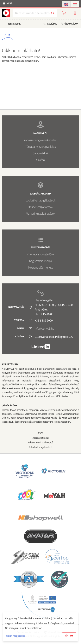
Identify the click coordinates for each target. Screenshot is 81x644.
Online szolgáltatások (40, 207)
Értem (69, 636)
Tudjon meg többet (15, 636)
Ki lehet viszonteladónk (40, 254)
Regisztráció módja (40, 261)
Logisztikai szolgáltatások (40, 200)
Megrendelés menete (41, 268)
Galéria (40, 160)
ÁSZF (40, 433)
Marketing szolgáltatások (41, 214)
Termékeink (14, 24)
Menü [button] (9, 3)
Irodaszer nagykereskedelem (40, 140)
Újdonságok (71, 24)
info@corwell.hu (44, 329)
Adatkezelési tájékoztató (40, 442)
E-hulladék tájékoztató (41, 447)
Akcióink (52, 24)
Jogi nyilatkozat (40, 438)
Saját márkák (40, 153)
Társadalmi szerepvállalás (40, 147)
